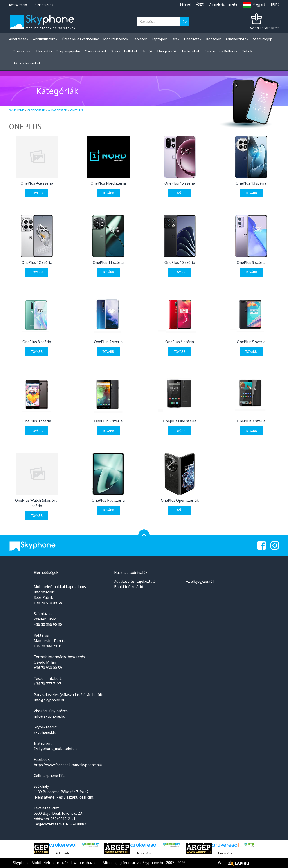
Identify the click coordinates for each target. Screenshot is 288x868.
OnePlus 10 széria (180, 262)
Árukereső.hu (63, 853)
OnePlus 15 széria (180, 183)
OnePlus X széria (251, 421)
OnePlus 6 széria (180, 342)
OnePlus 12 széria (37, 262)
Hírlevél (185, 4)
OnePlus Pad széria (108, 500)
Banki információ (129, 587)
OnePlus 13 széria (251, 183)
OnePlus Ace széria (37, 183)
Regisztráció (18, 5)
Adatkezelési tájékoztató (135, 581)
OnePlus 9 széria (251, 262)
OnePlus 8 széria (37, 342)
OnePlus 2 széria (108, 421)
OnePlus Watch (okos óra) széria (37, 503)
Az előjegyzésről (200, 581)
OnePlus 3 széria (37, 421)
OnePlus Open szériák (180, 500)
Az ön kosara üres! (264, 28)
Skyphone (16, 110)
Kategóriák (36, 110)
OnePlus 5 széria (251, 342)
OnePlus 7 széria (108, 342)
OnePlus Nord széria (108, 183)
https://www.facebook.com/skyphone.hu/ (68, 765)
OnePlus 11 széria (108, 262)
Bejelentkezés (43, 5)
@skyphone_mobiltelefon (55, 749)
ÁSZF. (200, 4)
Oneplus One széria (180, 421)
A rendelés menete (223, 4)
